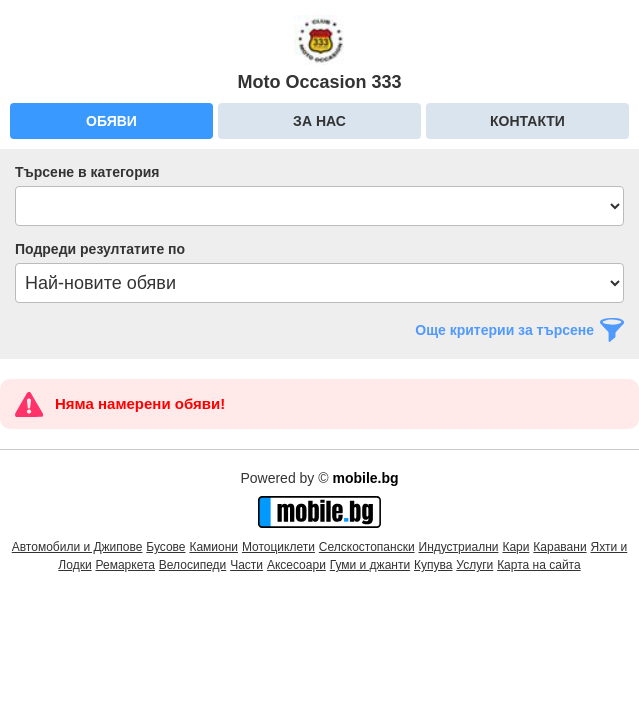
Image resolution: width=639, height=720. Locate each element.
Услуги (474, 565)
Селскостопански (367, 547)
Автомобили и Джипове (77, 547)
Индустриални (459, 547)
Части (246, 565)
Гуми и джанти (370, 565)
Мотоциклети (278, 547)
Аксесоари (296, 565)
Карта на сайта (539, 565)
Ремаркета (125, 565)
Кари (515, 547)
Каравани (559, 547)
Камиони (213, 547)
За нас (319, 121)
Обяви (111, 121)
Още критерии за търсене (504, 330)
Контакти (527, 121)
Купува (433, 565)
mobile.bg (365, 478)
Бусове (165, 547)
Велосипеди (192, 565)
